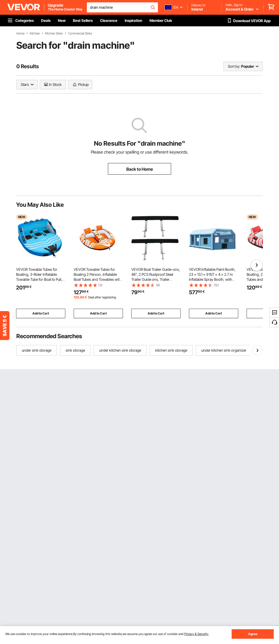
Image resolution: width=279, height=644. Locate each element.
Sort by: (234, 66)
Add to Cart (41, 313)
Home (20, 33)
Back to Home (140, 169)
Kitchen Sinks (54, 33)
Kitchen (35, 33)
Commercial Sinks (80, 33)
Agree (253, 634)
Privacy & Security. (196, 634)
